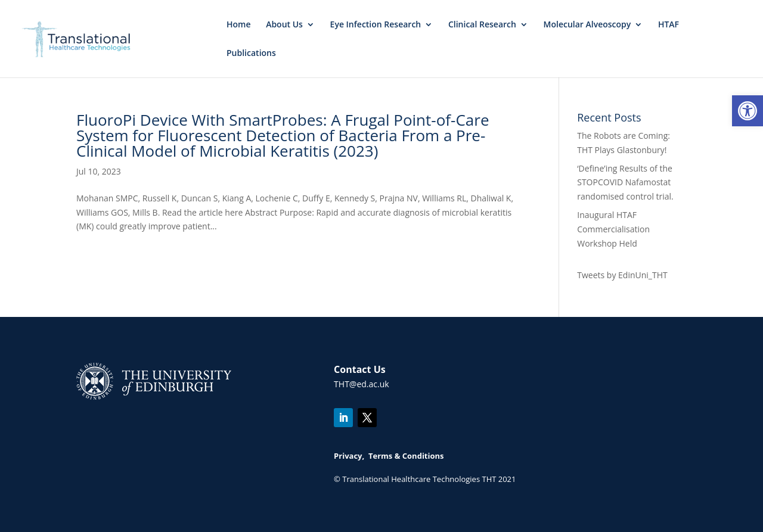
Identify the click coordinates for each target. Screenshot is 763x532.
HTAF (669, 25)
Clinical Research (482, 25)
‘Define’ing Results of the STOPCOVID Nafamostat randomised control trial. (625, 183)
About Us (284, 25)
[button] (748, 111)
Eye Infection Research (376, 25)
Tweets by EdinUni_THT (622, 275)
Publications (251, 54)
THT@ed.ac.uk (362, 384)
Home (239, 25)
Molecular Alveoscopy (587, 25)
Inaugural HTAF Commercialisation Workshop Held (613, 229)
